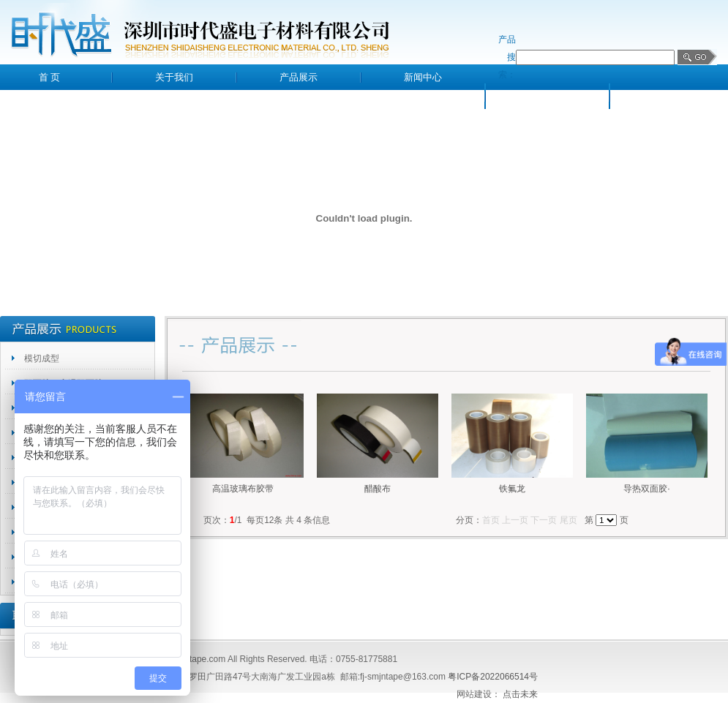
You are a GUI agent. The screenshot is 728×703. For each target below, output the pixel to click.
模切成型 (42, 358)
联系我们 (672, 96)
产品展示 (299, 77)
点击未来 (520, 694)
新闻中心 (423, 77)
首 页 (49, 77)
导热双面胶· (646, 489)
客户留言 (547, 96)
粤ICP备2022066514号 (493, 677)
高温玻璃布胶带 (243, 489)
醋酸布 (378, 489)
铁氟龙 (512, 489)
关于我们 (174, 77)
